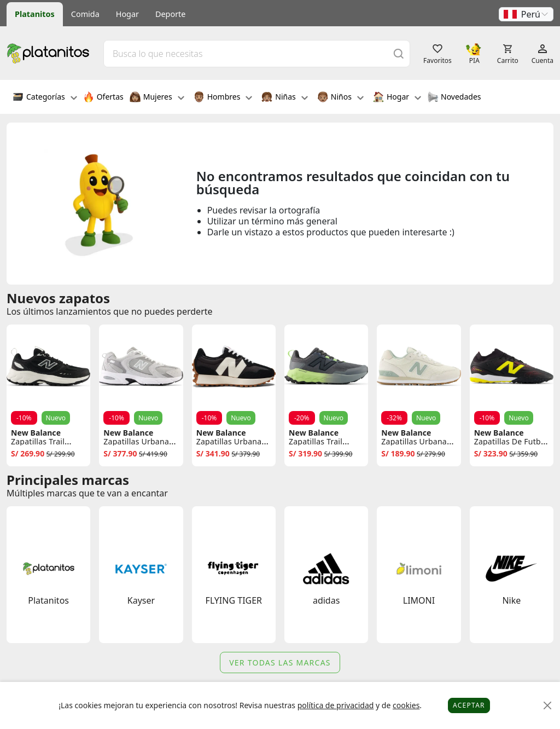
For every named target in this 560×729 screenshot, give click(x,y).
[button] (526, 14)
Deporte (170, 14)
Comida (85, 14)
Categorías (45, 98)
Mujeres (157, 98)
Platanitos (35, 14)
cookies (406, 705)
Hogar (127, 14)
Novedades (454, 98)
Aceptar (469, 705)
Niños (340, 98)
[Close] (548, 706)
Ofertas (103, 98)
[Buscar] (399, 53)
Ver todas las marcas (280, 663)
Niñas (284, 98)
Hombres (223, 98)
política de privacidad (336, 705)
